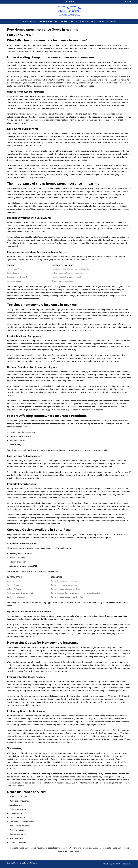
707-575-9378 (23, 35)
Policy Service (87, 21)
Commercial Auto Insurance (22, 822)
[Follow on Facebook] (125, 2)
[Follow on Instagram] (128, 2)
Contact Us (103, 21)
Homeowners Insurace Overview (87, 848)
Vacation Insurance (18, 842)
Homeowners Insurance (30, 92)
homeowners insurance (34, 421)
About (33, 21)
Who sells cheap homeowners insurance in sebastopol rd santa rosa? (40, 848)
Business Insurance (18, 797)
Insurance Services (49, 21)
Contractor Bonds (17, 818)
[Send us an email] (130, 2)
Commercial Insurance (19, 801)
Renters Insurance (18, 834)
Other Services (69, 21)
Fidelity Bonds (16, 813)
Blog (113, 21)
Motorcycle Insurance (19, 809)
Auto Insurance (16, 805)
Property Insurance (18, 830)
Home (25, 21)
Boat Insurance (16, 838)
